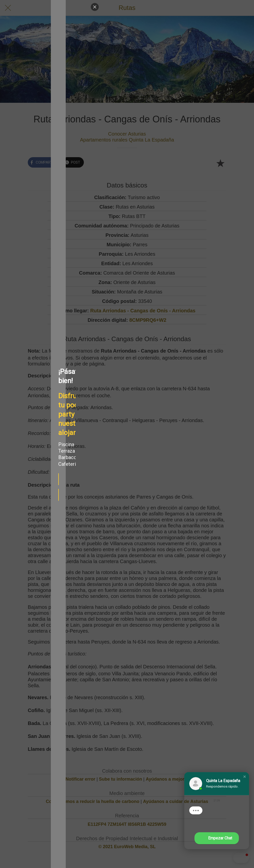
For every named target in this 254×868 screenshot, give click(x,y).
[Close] (68, 7)
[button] (245, 777)
